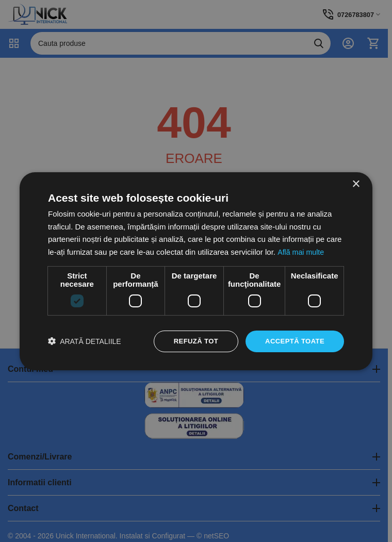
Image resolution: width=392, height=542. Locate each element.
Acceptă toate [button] (293, 341)
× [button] (356, 183)
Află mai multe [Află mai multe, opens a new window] (301, 251)
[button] (85, 341)
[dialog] (196, 271)
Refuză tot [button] (190, 341)
